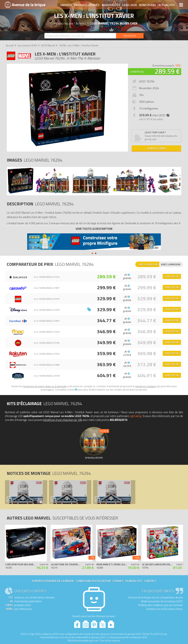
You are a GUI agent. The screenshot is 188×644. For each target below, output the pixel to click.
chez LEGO (155, 115)
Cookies (118, 581)
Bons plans (148, 5)
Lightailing (135, 416)
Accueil (10, 45)
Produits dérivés (87, 5)
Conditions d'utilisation (93, 581)
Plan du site (134, 581)
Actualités (167, 5)
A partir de (137, 72)
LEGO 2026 (130, 5)
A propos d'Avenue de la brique (53, 581)
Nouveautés (111, 5)
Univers (66, 5)
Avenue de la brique (25, 5)
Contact (150, 581)
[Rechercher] (130, 36)
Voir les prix (157, 148)
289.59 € (167, 71)
